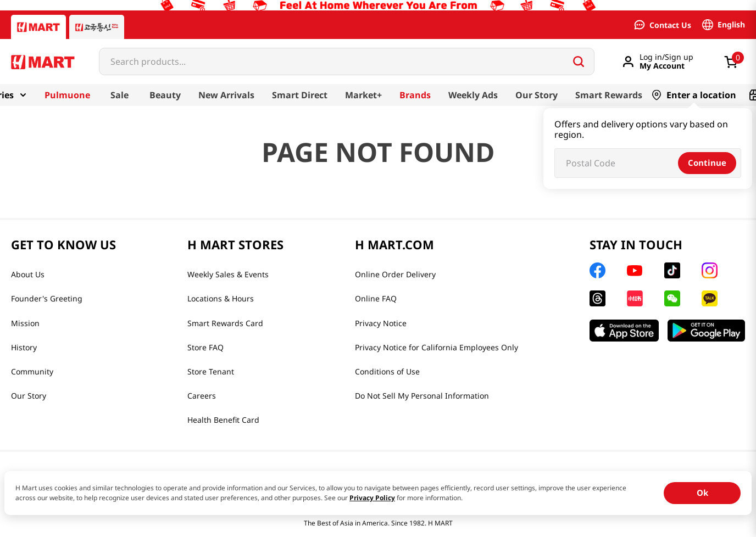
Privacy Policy (372, 498)
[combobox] (347, 61)
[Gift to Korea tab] (97, 27)
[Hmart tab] (38, 27)
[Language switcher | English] (724, 25)
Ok (702, 493)
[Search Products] (579, 61)
